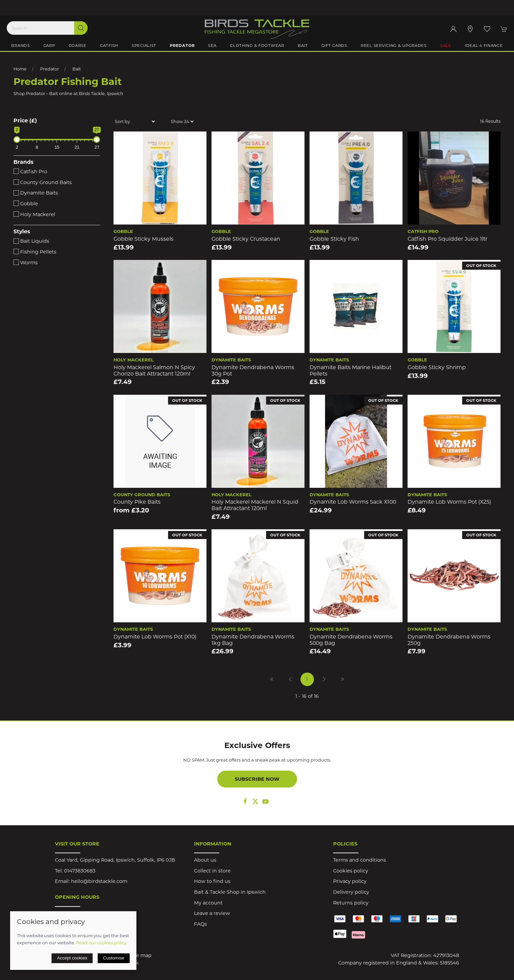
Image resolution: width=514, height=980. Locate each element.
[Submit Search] (81, 28)
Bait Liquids (31, 241)
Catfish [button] (109, 46)
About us (205, 860)
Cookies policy (351, 871)
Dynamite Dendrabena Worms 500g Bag (351, 640)
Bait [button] (303, 46)
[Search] (47, 28)
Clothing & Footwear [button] (257, 46)
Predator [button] (182, 46)
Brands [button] (20, 46)
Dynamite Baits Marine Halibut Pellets (350, 370)
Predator (50, 69)
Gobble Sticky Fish (334, 239)
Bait (77, 69)
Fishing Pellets (35, 252)
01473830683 (80, 871)
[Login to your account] (453, 29)
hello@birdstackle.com (99, 881)
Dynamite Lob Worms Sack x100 (353, 502)
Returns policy (351, 903)
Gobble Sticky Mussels (143, 239)
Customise (114, 958)
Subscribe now (257, 779)
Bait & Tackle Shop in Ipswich (230, 892)
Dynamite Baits (36, 193)
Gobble (26, 204)
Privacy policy (350, 881)
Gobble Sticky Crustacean (246, 239)
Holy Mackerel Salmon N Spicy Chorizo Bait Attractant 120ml (154, 370)
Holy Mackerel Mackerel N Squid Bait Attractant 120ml (255, 505)
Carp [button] (49, 46)
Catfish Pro (30, 172)
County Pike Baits (137, 502)
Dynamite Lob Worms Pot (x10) (155, 637)
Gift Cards (334, 46)
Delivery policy (351, 892)
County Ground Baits (43, 182)
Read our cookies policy (101, 943)
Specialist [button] (144, 46)
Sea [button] (212, 46)
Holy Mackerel (34, 214)
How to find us (212, 881)
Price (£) (25, 121)
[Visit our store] (470, 29)
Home (20, 69)
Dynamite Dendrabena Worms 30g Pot (253, 370)
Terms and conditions (360, 860)
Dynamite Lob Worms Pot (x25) (449, 502)
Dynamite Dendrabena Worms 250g (449, 640)
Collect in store (212, 871)
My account (208, 903)
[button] (487, 29)
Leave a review (212, 913)
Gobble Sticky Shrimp (437, 367)
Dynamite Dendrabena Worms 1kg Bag (253, 640)
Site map (141, 955)
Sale (446, 46)
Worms (26, 263)
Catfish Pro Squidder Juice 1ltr (447, 239)
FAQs (200, 924)
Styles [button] (22, 232)
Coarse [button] (78, 46)
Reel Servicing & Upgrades (394, 46)
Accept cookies (72, 958)
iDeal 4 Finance (484, 46)
